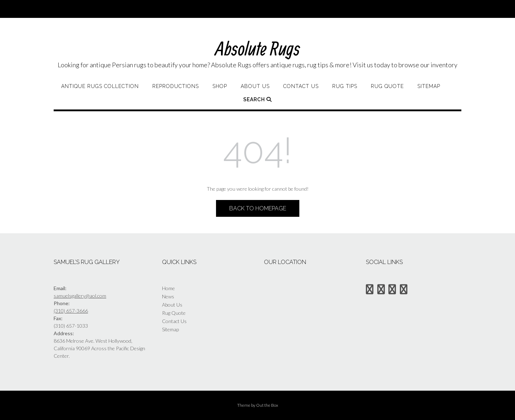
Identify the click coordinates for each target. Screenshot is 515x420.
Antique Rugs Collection (100, 86)
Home (168, 288)
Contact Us (301, 86)
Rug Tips (345, 86)
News (168, 296)
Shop (220, 86)
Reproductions (176, 86)
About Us (255, 86)
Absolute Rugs (258, 48)
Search (257, 99)
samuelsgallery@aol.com (80, 296)
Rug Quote (387, 86)
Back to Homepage (258, 208)
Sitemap (429, 86)
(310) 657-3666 (71, 311)
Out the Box (267, 405)
